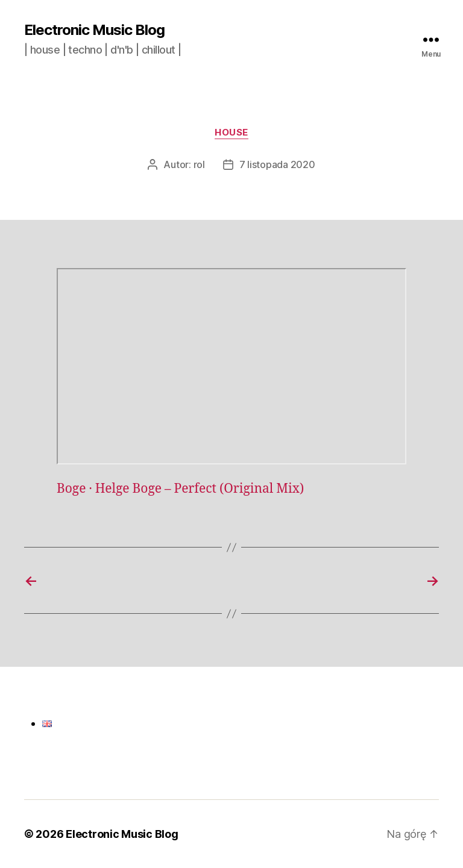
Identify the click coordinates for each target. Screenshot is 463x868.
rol (199, 164)
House (231, 133)
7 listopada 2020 (277, 164)
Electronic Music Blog (94, 30)
